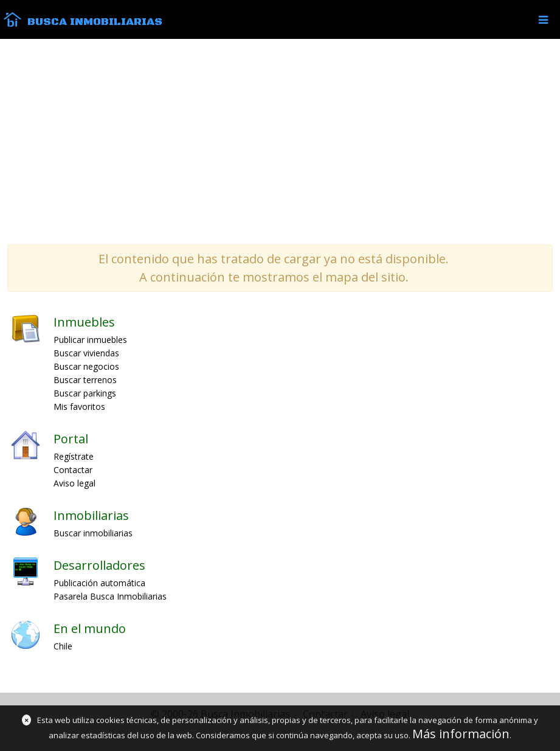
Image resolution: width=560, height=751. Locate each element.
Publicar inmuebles (90, 340)
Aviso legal (74, 483)
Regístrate (74, 456)
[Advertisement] (280, 141)
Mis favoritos (79, 407)
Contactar (73, 470)
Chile (63, 646)
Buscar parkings (85, 393)
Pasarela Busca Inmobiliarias (110, 596)
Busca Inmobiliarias (95, 22)
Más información (461, 734)
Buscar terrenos (85, 380)
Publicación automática (99, 583)
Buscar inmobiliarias (93, 533)
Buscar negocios (86, 366)
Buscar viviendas (86, 353)
